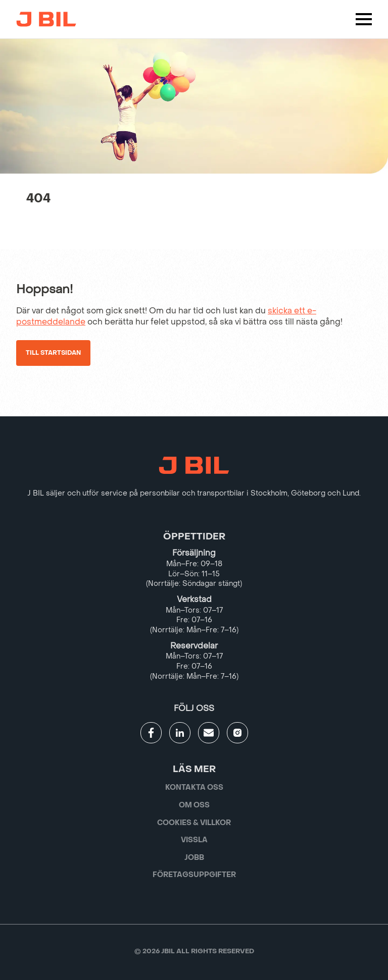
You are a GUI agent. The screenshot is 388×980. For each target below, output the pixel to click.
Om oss (194, 805)
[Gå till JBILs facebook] (151, 733)
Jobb (194, 858)
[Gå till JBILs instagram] (237, 733)
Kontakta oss (194, 787)
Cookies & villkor (194, 823)
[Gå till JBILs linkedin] (180, 733)
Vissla (194, 840)
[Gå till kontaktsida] (209, 733)
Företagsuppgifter (194, 875)
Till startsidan (53, 353)
